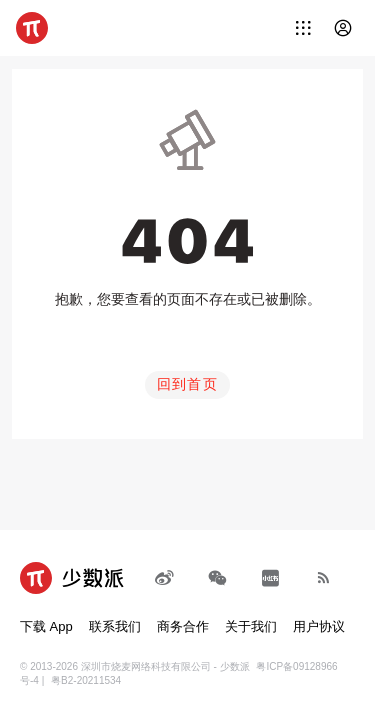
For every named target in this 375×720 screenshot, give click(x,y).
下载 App (46, 626)
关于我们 (251, 626)
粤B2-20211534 (86, 680)
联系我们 (115, 626)
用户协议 (319, 626)
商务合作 (183, 626)
